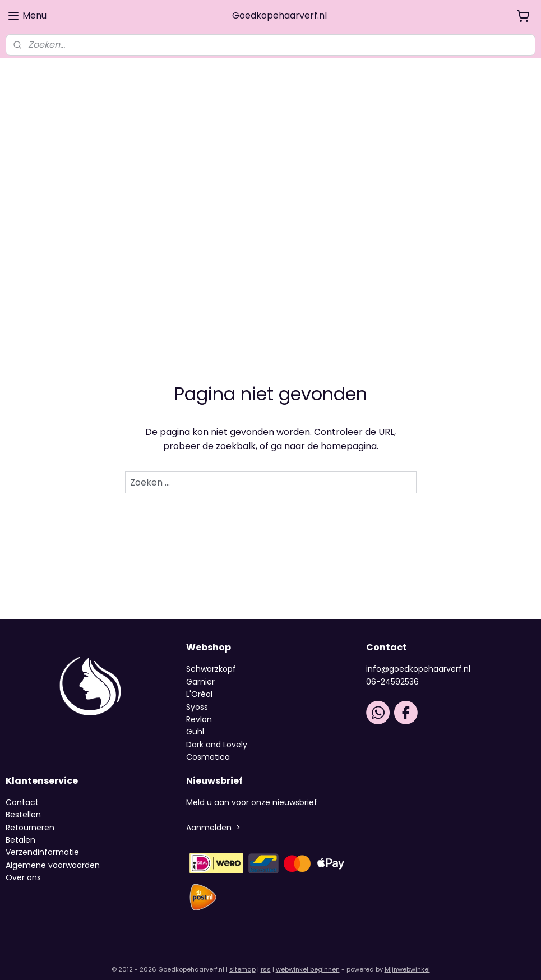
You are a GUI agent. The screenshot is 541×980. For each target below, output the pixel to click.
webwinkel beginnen (308, 959)
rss (266, 959)
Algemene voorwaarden (53, 855)
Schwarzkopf (211, 659)
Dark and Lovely (217, 734)
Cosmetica (208, 747)
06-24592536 (392, 672)
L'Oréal (199, 684)
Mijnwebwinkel (407, 959)
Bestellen (23, 805)
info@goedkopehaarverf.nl (418, 659)
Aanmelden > (213, 817)
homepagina (349, 436)
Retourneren (30, 817)
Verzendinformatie (42, 842)
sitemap (242, 959)
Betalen (20, 830)
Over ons (24, 867)
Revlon (199, 709)
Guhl (195, 722)
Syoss (197, 696)
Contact (22, 792)
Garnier (200, 672)
